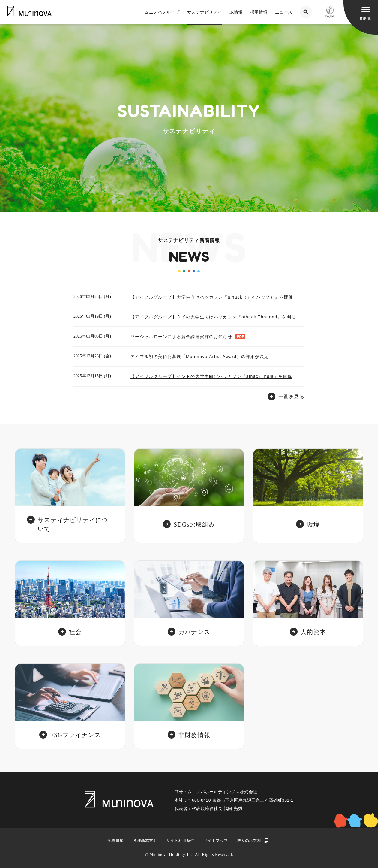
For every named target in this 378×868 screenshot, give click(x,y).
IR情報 (236, 12)
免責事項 (116, 841)
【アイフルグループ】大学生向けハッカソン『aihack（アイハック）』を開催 (212, 297)
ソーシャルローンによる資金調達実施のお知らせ (181, 337)
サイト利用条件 (180, 841)
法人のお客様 (249, 841)
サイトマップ (216, 841)
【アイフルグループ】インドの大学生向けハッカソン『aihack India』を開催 (211, 376)
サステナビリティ (205, 12)
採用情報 (259, 12)
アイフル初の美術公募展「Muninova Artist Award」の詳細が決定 (200, 357)
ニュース (284, 12)
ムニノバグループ (162, 12)
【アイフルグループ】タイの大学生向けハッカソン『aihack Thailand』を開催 (213, 317)
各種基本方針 (145, 841)
